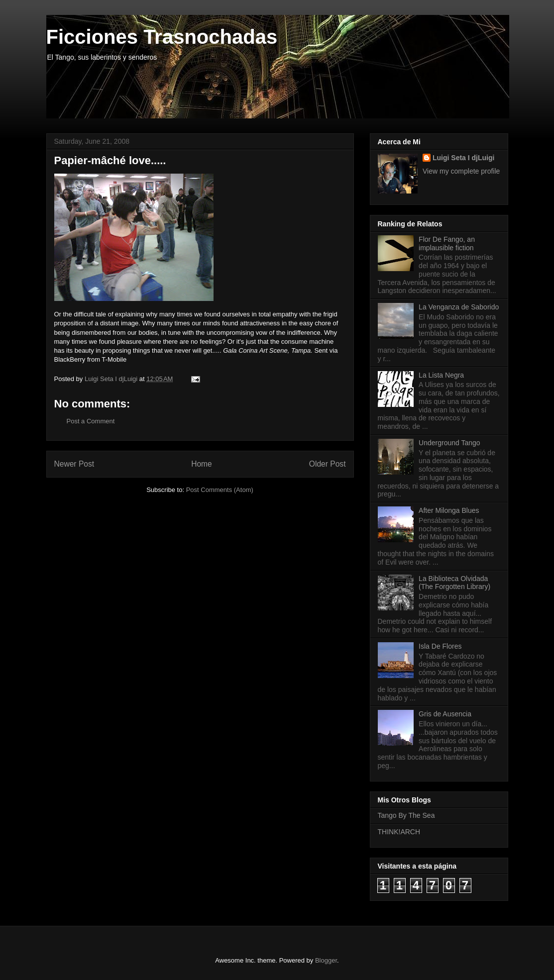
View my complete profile (461, 171)
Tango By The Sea (406, 815)
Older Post (328, 464)
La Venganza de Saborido (459, 307)
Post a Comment (91, 421)
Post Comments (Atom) (220, 490)
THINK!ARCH (399, 832)
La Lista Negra (441, 375)
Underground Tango (449, 443)
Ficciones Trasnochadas (162, 37)
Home (202, 464)
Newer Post (74, 464)
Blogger (326, 960)
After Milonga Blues (449, 510)
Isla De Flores (440, 646)
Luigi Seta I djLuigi (463, 158)
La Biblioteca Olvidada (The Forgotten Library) (454, 583)
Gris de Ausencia (445, 714)
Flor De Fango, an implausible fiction (447, 244)
